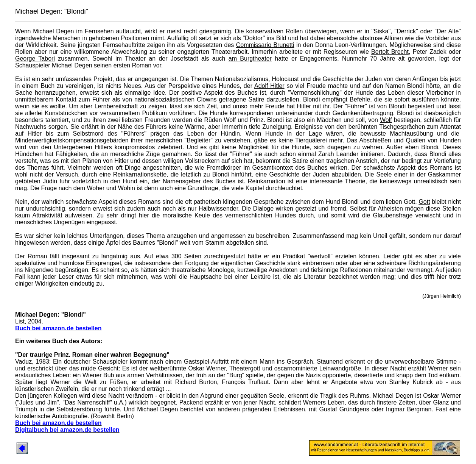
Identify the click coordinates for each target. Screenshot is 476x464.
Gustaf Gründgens (344, 409)
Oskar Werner (207, 368)
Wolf (386, 120)
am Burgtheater (250, 59)
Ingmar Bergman (409, 409)
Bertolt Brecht (390, 52)
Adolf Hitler (269, 86)
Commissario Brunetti (265, 45)
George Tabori (35, 59)
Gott (424, 202)
